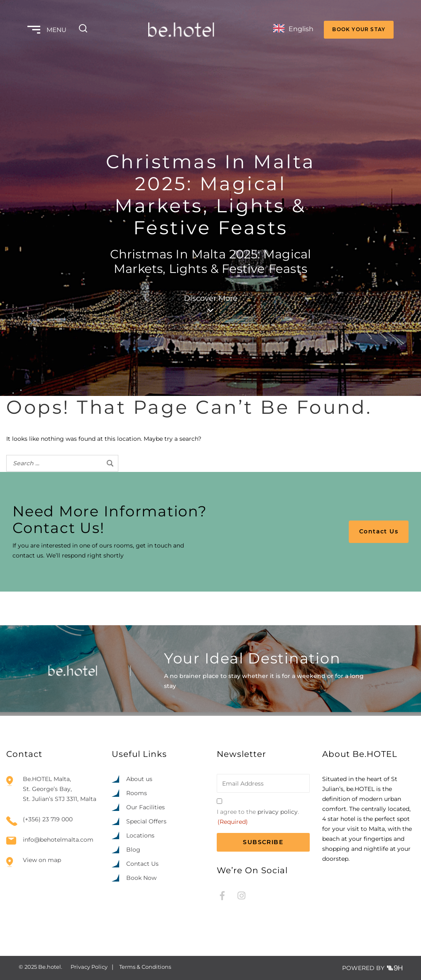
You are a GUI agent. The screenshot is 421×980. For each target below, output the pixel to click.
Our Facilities (146, 807)
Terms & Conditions (145, 967)
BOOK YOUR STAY (359, 29)
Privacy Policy (89, 967)
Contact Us (379, 531)
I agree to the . (258, 817)
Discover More (211, 303)
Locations (140, 835)
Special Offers (146, 821)
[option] (367, 973)
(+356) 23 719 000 (48, 819)
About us (139, 779)
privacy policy (278, 812)
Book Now (141, 878)
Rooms (137, 793)
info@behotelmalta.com (58, 840)
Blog (133, 850)
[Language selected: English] (293, 30)
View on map (42, 860)
